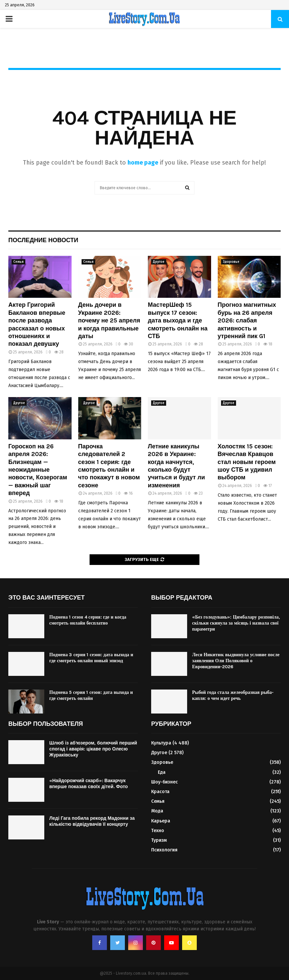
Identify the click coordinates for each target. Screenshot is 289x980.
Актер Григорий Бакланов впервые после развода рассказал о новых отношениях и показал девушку (37, 324)
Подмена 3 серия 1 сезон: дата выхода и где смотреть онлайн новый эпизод (91, 658)
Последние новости (43, 240)
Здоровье (231, 262)
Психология (164, 850)
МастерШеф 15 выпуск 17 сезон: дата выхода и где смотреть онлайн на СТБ (178, 320)
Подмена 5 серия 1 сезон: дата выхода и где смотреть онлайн (91, 695)
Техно (158, 831)
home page (143, 163)
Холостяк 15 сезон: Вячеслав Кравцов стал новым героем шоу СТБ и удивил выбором (247, 462)
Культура (161, 743)
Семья (18, 262)
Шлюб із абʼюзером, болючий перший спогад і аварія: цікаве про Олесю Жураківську (93, 749)
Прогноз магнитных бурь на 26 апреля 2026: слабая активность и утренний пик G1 (247, 320)
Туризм (159, 840)
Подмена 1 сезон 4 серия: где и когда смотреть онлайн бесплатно (88, 620)
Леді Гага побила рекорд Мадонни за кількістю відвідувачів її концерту (92, 821)
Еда (162, 772)
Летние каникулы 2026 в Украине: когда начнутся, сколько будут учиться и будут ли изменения (176, 466)
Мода (157, 811)
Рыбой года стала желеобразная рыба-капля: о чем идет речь (233, 695)
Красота (160, 792)
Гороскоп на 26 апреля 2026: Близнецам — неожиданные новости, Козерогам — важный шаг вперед (38, 470)
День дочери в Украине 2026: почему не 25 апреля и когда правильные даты (109, 320)
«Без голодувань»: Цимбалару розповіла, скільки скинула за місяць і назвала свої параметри (236, 623)
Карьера (161, 821)
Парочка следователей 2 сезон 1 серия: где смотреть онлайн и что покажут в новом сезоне (109, 466)
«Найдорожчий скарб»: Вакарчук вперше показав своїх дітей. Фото (89, 784)
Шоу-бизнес (164, 782)
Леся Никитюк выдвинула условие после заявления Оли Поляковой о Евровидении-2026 (236, 661)
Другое (159, 262)
